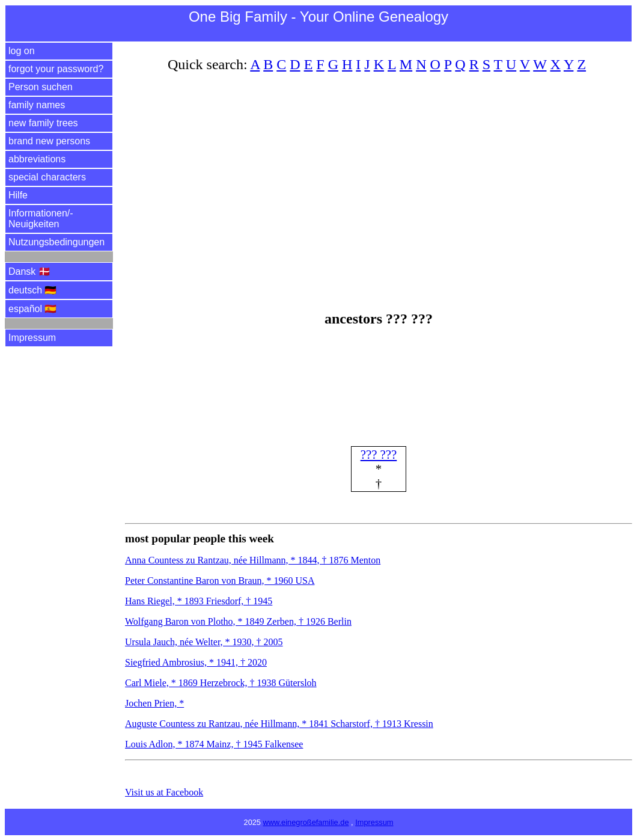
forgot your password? (56, 69)
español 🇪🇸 (33, 309)
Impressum (32, 338)
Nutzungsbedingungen (56, 242)
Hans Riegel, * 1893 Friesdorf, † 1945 (199, 601)
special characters (47, 177)
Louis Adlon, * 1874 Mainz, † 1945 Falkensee (214, 744)
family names (37, 105)
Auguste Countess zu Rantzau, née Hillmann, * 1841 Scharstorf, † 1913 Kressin (279, 724)
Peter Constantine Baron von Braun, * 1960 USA (220, 581)
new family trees (43, 123)
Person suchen (41, 87)
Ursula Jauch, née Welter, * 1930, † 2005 (204, 642)
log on (22, 51)
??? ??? (379, 454)
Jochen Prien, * (154, 703)
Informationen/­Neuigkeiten (41, 219)
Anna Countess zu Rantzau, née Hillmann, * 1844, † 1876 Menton (253, 560)
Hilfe (18, 195)
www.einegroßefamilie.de (306, 822)
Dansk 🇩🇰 (29, 271)
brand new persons (49, 141)
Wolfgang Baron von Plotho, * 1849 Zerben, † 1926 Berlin (238, 621)
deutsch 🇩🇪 (32, 290)
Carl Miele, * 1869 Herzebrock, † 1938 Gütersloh (221, 683)
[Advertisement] (379, 182)
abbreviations (37, 159)
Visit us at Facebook (164, 792)
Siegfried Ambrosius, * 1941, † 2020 (196, 662)
